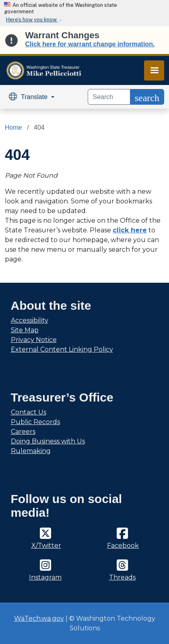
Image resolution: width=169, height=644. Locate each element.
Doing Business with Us (48, 441)
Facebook (123, 546)
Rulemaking (31, 451)
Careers (23, 432)
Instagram (45, 577)
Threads (122, 577)
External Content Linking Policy (62, 349)
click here (130, 230)
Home (13, 127)
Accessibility (30, 320)
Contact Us (29, 412)
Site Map (25, 330)
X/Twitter (46, 546)
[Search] (109, 97)
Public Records (35, 422)
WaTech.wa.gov (39, 618)
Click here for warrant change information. (90, 44)
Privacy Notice (34, 340)
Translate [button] (29, 97)
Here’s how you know (32, 20)
